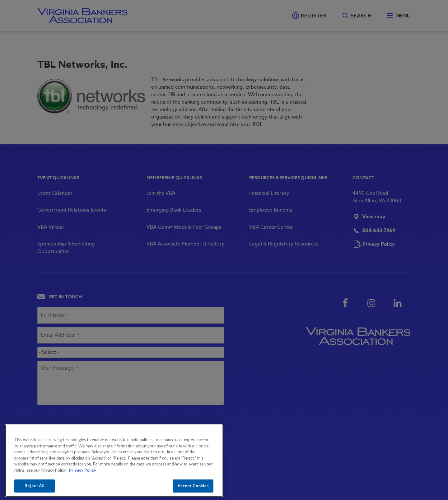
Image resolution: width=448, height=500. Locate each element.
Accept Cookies (193, 486)
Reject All (34, 486)
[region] (114, 461)
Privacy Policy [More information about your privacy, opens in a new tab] (83, 470)
